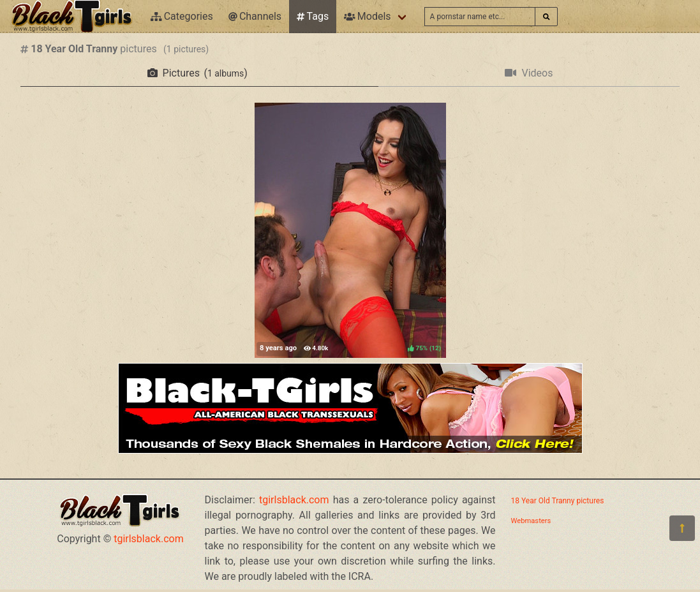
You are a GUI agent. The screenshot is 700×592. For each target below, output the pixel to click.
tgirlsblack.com (149, 539)
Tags (313, 16)
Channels (255, 16)
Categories (182, 16)
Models (367, 16)
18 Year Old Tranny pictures (558, 501)
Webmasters (531, 521)
